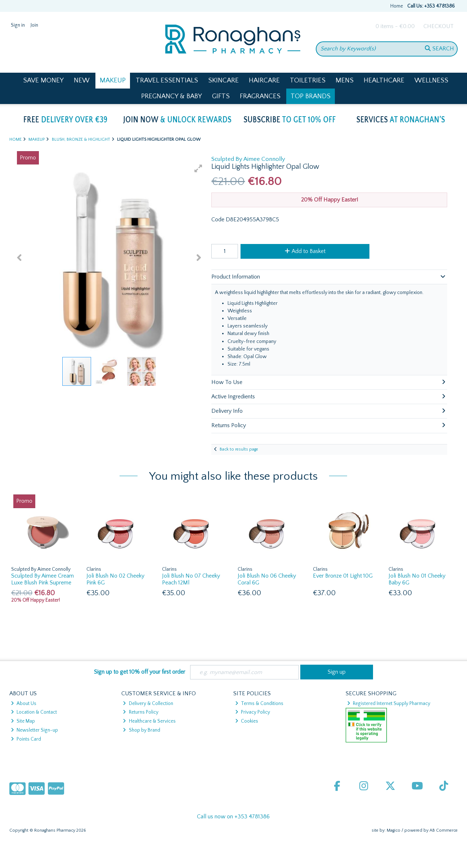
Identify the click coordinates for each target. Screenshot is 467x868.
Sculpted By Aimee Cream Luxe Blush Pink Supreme (42, 579)
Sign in (18, 25)
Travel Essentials (167, 80)
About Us (24, 704)
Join (34, 25)
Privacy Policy (253, 712)
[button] (198, 168)
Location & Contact (34, 712)
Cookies (247, 721)
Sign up (337, 672)
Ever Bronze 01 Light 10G (343, 576)
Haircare (264, 80)
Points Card (26, 739)
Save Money (43, 80)
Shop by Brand (141, 730)
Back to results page (239, 449)
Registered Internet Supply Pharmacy (389, 704)
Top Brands (311, 96)
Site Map (23, 721)
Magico (394, 830)
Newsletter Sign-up (34, 730)
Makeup (113, 80)
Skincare (223, 80)
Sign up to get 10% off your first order (140, 672)
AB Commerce (444, 830)
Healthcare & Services (149, 721)
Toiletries (308, 80)
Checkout (439, 26)
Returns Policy (140, 712)
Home (397, 6)
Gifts (221, 96)
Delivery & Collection (148, 704)
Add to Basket (305, 251)
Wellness (431, 80)
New (82, 80)
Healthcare (384, 80)
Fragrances (260, 96)
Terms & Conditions (259, 704)
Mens (345, 80)
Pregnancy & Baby (172, 96)
